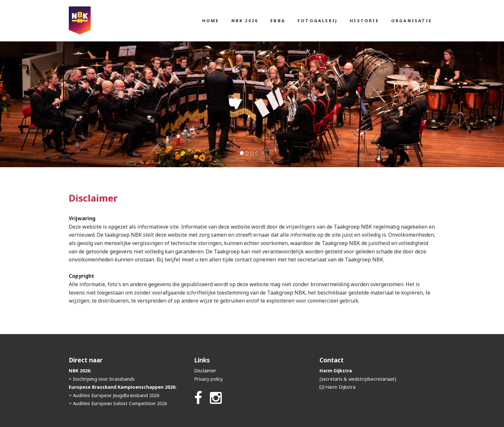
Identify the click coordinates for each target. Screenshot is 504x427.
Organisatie (412, 21)
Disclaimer (205, 371)
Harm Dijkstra (340, 387)
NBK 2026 (245, 21)
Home (211, 21)
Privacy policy (208, 379)
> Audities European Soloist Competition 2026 (118, 403)
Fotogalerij (318, 21)
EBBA (278, 21)
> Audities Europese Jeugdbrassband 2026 (114, 395)
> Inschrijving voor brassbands (102, 379)
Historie (364, 21)
